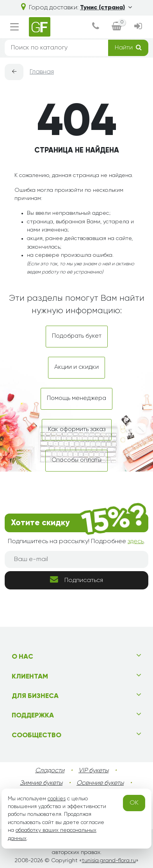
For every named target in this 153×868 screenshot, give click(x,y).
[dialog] (96, 27)
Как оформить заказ (77, 430)
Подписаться (76, 580)
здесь (136, 542)
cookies (57, 799)
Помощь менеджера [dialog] (76, 398)
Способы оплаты (76, 460)
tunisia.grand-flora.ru (109, 861)
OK (134, 803)
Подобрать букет (77, 336)
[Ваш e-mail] (76, 559)
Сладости (50, 771)
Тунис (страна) (106, 8)
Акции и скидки (76, 367)
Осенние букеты (100, 783)
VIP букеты (93, 771)
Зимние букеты (41, 783)
